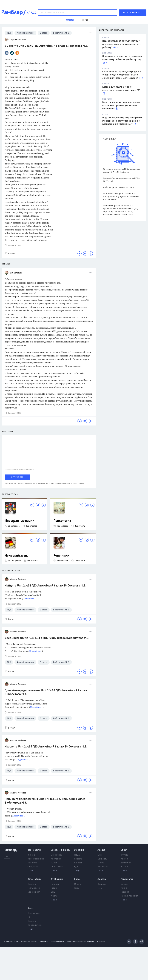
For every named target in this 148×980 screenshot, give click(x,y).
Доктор (102, 879)
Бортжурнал (34, 892)
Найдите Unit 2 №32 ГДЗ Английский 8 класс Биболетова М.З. (45, 586)
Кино (100, 855)
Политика (32, 863)
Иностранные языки (20, 521)
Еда (76, 867)
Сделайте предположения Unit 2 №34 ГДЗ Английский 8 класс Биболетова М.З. (46, 692)
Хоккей (124, 859)
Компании (56, 859)
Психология (62, 521)
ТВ (29, 917)
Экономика (56, 855)
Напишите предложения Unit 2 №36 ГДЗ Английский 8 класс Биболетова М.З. (45, 801)
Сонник (124, 884)
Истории (55, 884)
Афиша (101, 850)
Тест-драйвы (34, 888)
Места (54, 896)
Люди (54, 888)
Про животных (35, 925)
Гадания (125, 892)
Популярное (34, 913)
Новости (32, 884)
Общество (33, 867)
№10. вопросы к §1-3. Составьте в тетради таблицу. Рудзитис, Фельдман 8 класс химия (122, 197)
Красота (78, 859)
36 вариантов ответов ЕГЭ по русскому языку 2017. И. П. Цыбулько (122, 171)
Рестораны (103, 867)
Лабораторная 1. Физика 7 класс (119, 187)
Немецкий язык (16, 556)
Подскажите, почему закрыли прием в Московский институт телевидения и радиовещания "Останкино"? (122, 121)
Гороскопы (127, 879)
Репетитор (61, 556)
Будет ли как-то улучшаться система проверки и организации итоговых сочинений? (121, 105)
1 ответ (10, 254)
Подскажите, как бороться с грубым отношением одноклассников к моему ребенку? (122, 44)
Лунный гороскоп (130, 896)
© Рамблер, (9, 942)
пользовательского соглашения (70, 483)
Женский (79, 850)
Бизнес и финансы (61, 850)
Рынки (54, 863)
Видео (31, 908)
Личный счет (57, 867)
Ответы (78, 884)
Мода (77, 855)
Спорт (124, 850)
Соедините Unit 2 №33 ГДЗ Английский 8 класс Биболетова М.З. (47, 638)
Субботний (57, 879)
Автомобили (34, 879)
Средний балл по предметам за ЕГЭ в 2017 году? (121, 180)
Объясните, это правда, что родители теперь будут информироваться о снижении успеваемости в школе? (122, 75)
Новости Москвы (36, 859)
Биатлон (125, 867)
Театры (101, 863)
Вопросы (102, 884)
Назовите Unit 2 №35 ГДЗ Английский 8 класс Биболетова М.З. (46, 747)
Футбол (125, 855)
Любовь (78, 863)
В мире (31, 855)
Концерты (102, 859)
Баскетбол (126, 863)
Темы (77, 888)
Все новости (34, 850)
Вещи (54, 892)
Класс (77, 879)
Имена (124, 888)
